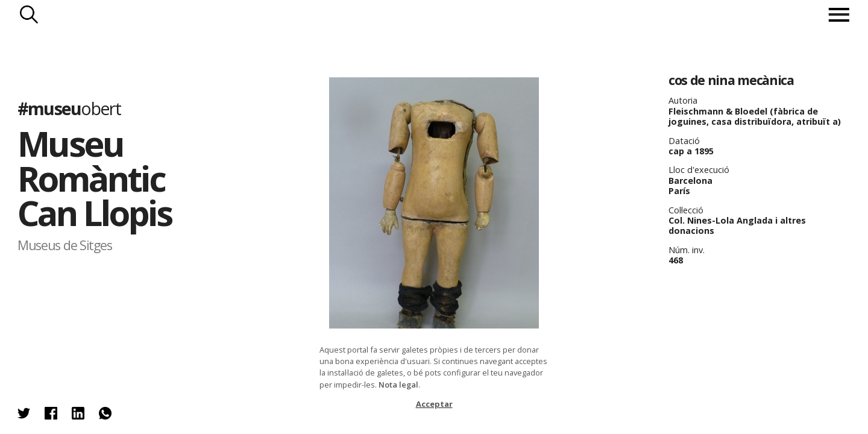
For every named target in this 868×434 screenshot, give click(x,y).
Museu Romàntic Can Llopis (94, 178)
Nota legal (398, 385)
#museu (69, 108)
